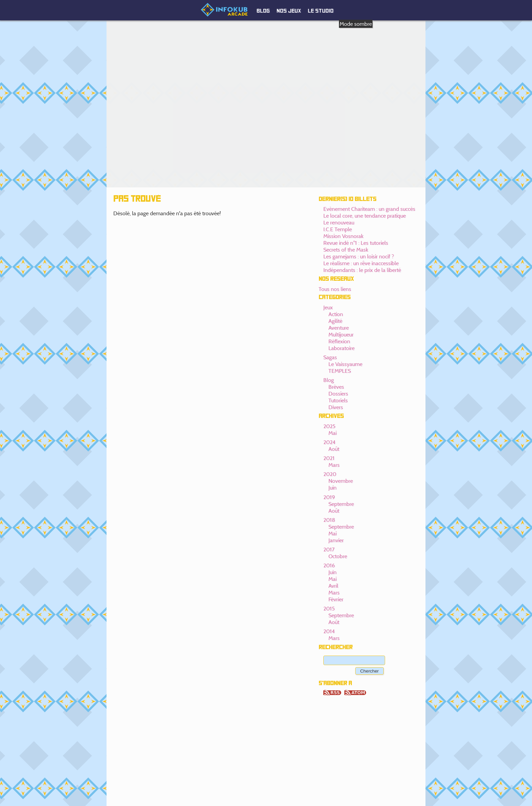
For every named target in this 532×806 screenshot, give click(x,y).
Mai (332, 433)
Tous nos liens (335, 289)
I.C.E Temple (338, 229)
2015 (329, 608)
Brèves (336, 387)
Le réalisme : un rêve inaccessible (361, 263)
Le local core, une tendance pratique (365, 216)
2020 (330, 474)
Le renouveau (339, 222)
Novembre (341, 481)
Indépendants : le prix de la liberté (362, 270)
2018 (329, 520)
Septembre (341, 504)
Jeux (328, 307)
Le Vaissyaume (345, 364)
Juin (332, 488)
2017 (329, 549)
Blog (263, 11)
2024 (329, 442)
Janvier (336, 540)
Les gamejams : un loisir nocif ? (359, 256)
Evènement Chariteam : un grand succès (369, 209)
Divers (336, 407)
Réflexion (339, 341)
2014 (329, 631)
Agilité (335, 321)
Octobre (338, 556)
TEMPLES (340, 371)
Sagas (330, 357)
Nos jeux (289, 11)
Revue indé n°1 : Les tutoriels (356, 243)
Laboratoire (341, 348)
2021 (329, 458)
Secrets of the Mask (346, 250)
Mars (334, 465)
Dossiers (338, 393)
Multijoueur (341, 334)
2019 (329, 497)
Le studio (321, 11)
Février (336, 599)
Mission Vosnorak (343, 236)
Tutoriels (338, 400)
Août (334, 449)
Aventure (339, 328)
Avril (333, 586)
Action (336, 314)
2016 (329, 565)
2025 (329, 426)
